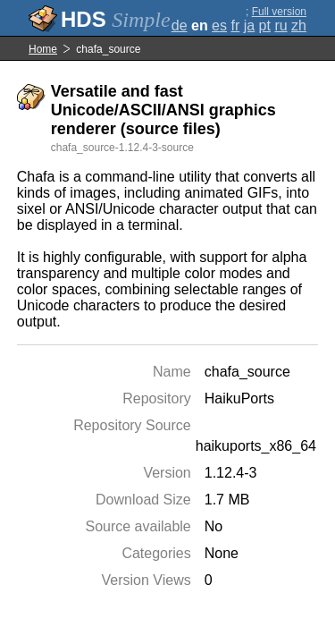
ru (281, 25)
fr (235, 25)
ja (249, 25)
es (219, 25)
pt (265, 25)
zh (299, 25)
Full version (279, 12)
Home (43, 49)
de (180, 25)
